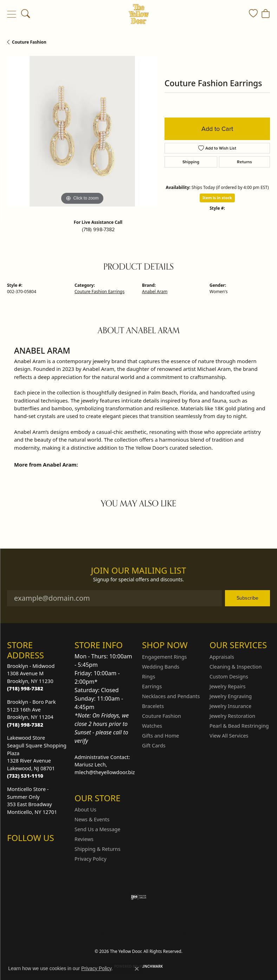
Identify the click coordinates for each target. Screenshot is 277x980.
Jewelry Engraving (231, 696)
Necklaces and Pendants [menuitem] (171, 696)
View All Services (229, 736)
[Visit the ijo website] (139, 897)
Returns (244, 162)
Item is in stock (217, 198)
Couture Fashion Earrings (99, 292)
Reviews (84, 839)
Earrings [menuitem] (152, 686)
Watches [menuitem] (152, 726)
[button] (25, 14)
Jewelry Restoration (232, 716)
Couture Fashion (29, 42)
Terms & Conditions (146, 932)
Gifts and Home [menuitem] (160, 736)
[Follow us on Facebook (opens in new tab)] (31, 852)
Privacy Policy (91, 859)
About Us (85, 810)
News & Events (92, 819)
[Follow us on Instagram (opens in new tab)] (14, 852)
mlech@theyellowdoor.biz (105, 772)
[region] (82, 131)
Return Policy (69, 932)
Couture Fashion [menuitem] (162, 716)
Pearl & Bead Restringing (239, 726)
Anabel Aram (155, 292)
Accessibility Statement (198, 932)
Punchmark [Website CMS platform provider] (151, 966)
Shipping (191, 162)
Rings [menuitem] (149, 676)
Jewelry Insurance (230, 706)
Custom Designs (229, 676)
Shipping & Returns (98, 849)
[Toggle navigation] (11, 14)
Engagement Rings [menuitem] (165, 657)
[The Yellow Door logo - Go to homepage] (139, 14)
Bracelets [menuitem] (153, 706)
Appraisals (222, 657)
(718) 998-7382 (98, 229)
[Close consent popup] (137, 969)
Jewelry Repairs (227, 686)
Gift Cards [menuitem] (154, 745)
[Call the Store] (25, 688)
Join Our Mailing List (139, 571)
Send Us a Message (97, 829)
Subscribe (247, 598)
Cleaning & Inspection (236, 667)
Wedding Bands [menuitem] (161, 667)
